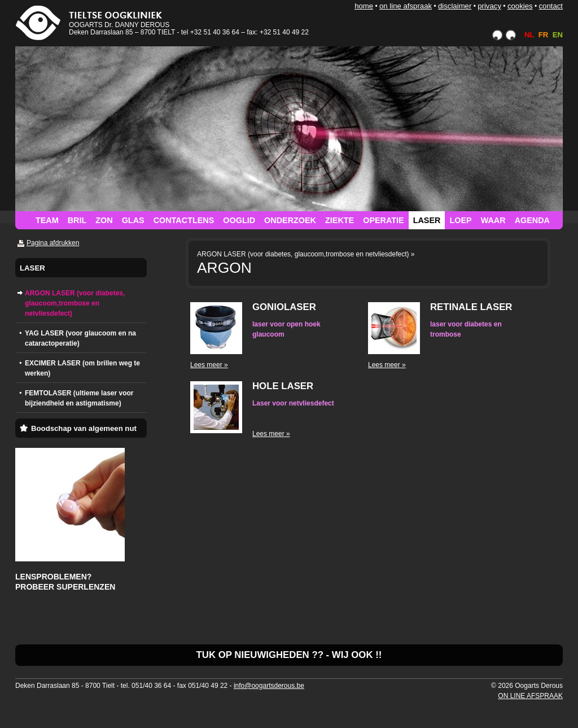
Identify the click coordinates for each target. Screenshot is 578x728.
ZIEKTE (340, 220)
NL (529, 35)
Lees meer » (209, 365)
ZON (104, 220)
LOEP (460, 220)
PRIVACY (489, 6)
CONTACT (551, 6)
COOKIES (520, 6)
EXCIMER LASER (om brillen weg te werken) (82, 368)
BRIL (77, 220)
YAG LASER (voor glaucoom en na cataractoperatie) (80, 338)
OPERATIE (384, 220)
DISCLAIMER (455, 6)
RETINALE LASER (471, 307)
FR (544, 35)
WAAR (493, 220)
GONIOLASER (284, 307)
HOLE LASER (283, 386)
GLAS (133, 220)
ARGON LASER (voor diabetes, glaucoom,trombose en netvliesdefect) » (306, 254)
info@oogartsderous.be (269, 686)
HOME (364, 6)
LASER (427, 220)
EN (558, 35)
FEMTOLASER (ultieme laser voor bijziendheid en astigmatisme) (79, 398)
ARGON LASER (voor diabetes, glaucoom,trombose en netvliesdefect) (75, 303)
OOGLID (239, 220)
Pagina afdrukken (53, 243)
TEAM (47, 220)
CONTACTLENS (184, 220)
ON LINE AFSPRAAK (406, 6)
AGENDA (532, 220)
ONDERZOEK (290, 220)
